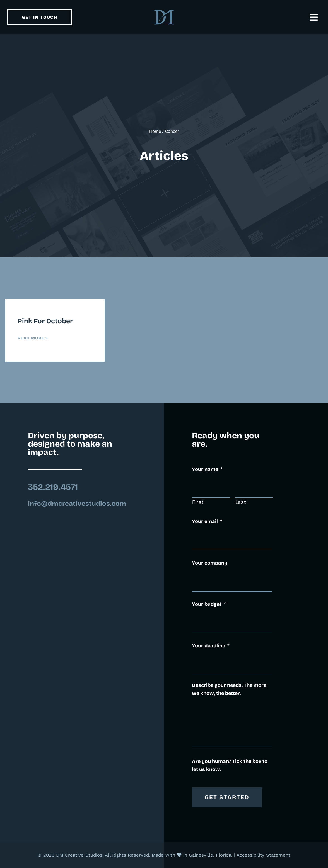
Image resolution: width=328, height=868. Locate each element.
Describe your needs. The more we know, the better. (229, 689)
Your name (207, 469)
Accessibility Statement (263, 855)
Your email (207, 521)
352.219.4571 (53, 487)
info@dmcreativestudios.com (77, 504)
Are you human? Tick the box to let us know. (230, 765)
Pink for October (45, 321)
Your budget (209, 604)
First (198, 502)
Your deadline (211, 646)
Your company (210, 563)
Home (155, 131)
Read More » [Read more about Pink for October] (33, 338)
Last (241, 502)
